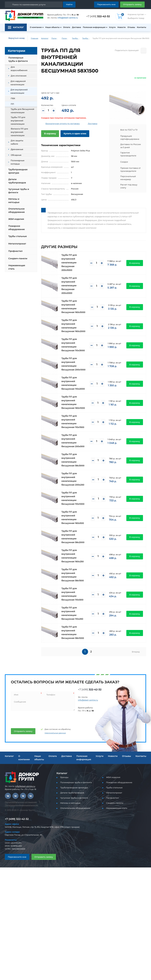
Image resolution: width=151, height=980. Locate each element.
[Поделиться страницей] (144, 50)
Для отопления (19, 76)
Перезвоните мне (17, 857)
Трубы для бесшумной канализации (86, 38)
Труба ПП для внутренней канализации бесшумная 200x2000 (69, 286)
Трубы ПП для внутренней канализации (18, 121)
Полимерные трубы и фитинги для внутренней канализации (65, 38)
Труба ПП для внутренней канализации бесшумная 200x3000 (69, 263)
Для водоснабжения (19, 69)
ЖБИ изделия (16, 219)
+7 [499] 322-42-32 (17, 819)
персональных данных (55, 733)
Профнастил (15, 251)
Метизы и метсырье (14, 201)
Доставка (77, 27)
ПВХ (13, 98)
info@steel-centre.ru (68, 18)
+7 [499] (98, 16)
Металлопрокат (17, 244)
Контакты (142, 27)
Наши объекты (52, 27)
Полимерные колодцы (17, 162)
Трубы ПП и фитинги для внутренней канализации (76, 38)
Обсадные (16, 155)
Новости (121, 27)
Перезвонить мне (106, 4)
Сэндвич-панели (18, 258)
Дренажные (17, 149)
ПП (12, 104)
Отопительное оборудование (17, 210)
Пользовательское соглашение (21, 802)
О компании (36, 27)
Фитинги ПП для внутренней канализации (19, 132)
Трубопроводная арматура (18, 171)
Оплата (67, 27)
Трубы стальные (18, 236)
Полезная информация (94, 27)
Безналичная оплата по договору (63, 124)
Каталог (45, 38)
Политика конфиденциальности (21, 805)
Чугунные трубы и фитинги (19, 191)
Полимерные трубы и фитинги (55, 38)
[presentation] (33, 718)
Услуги (112, 27)
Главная (34, 38)
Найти (69, 4)
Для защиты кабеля (17, 142)
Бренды (64, 777)
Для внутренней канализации (19, 91)
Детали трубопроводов (17, 181)
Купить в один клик (75, 134)
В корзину (50, 134)
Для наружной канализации (18, 83)
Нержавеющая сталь (17, 267)
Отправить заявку (132, 4)
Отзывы (131, 27)
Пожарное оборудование (17, 228)
